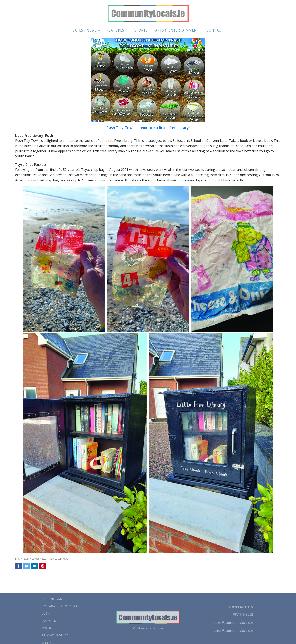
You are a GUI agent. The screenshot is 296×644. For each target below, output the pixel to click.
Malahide (50, 621)
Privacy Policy (55, 635)
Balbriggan (52, 599)
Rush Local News (58, 559)
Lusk (46, 613)
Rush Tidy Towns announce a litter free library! (148, 128)
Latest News (85, 30)
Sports (141, 30)
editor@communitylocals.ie (233, 631)
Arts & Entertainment (177, 30)
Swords (48, 628)
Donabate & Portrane (62, 606)
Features (116, 30)
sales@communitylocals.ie (233, 623)
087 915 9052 (243, 614)
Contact (215, 30)
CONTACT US (241, 607)
